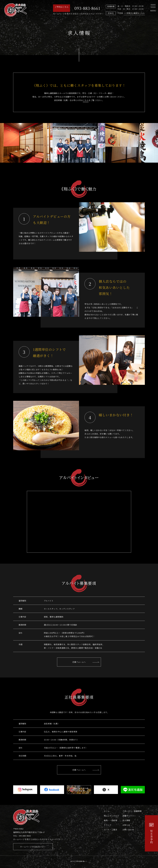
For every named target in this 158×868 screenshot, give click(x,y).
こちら (86, 100)
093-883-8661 (87, 8)
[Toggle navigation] (153, 6)
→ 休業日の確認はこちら (134, 13)
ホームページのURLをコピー (33, 847)
